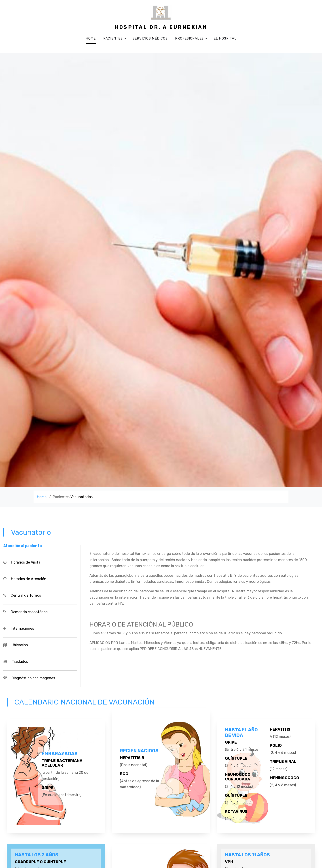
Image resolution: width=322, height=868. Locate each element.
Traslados (20, 661)
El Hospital (225, 38)
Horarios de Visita (26, 562)
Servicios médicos (150, 38)
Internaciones (22, 628)
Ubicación (20, 645)
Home (91, 38)
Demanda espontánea (29, 612)
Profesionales (189, 38)
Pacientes (113, 38)
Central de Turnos (26, 595)
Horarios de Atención (29, 579)
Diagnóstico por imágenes (33, 678)
